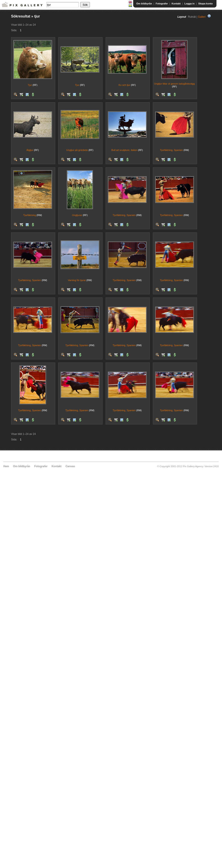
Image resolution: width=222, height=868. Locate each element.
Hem (6, 466)
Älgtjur (30, 150)
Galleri (202, 17)
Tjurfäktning (29, 215)
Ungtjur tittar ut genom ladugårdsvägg (174, 84)
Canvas (70, 466)
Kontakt (176, 4)
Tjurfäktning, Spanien (171, 150)
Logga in (190, 4)
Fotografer (162, 4)
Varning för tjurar (77, 280)
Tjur (30, 85)
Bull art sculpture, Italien (124, 150)
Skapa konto (206, 4)
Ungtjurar (77, 215)
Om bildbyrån (144, 4)
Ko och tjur (124, 85)
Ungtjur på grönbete (77, 150)
